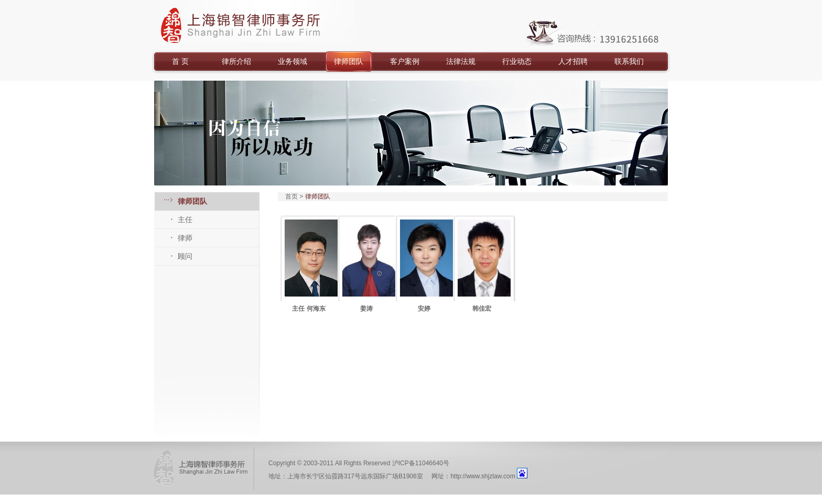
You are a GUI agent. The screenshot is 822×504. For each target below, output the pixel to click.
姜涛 (366, 309)
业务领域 (293, 62)
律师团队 (349, 62)
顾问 (185, 256)
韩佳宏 (482, 309)
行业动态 (517, 62)
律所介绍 (236, 62)
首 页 (180, 62)
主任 (185, 220)
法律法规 (461, 62)
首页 (291, 196)
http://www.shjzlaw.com (483, 476)
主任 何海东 (309, 309)
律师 (185, 238)
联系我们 (629, 62)
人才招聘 (573, 62)
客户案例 (405, 62)
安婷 (424, 309)
